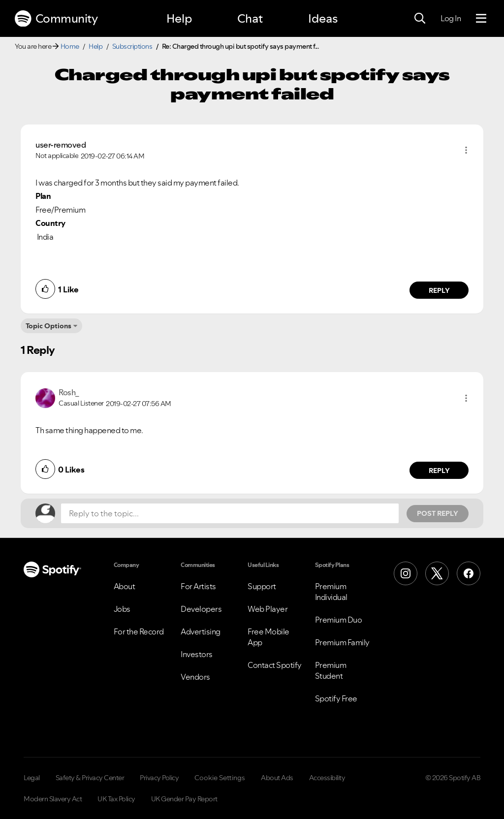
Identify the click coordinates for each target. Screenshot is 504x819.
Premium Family (342, 642)
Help (179, 18)
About (125, 586)
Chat (250, 18)
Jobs (122, 609)
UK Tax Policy (116, 799)
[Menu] (481, 19)
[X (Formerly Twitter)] (437, 573)
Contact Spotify (275, 665)
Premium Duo (339, 620)
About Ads (277, 778)
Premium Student (331, 670)
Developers (201, 609)
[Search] (420, 19)
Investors (197, 654)
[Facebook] (469, 573)
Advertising (201, 631)
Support (262, 586)
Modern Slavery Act (53, 799)
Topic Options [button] (48, 326)
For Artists (198, 586)
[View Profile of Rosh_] (69, 392)
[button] (466, 150)
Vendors (195, 677)
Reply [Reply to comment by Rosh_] (439, 471)
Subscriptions (132, 46)
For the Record (139, 631)
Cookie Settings (220, 778)
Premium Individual (331, 592)
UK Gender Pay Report (184, 799)
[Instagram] (406, 573)
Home (70, 46)
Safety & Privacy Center (90, 778)
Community (56, 19)
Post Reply (438, 513)
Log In (451, 18)
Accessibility (327, 778)
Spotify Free (336, 698)
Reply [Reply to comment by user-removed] (439, 290)
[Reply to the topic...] (230, 513)
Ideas (323, 18)
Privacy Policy (159, 778)
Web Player (268, 609)
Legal (32, 778)
